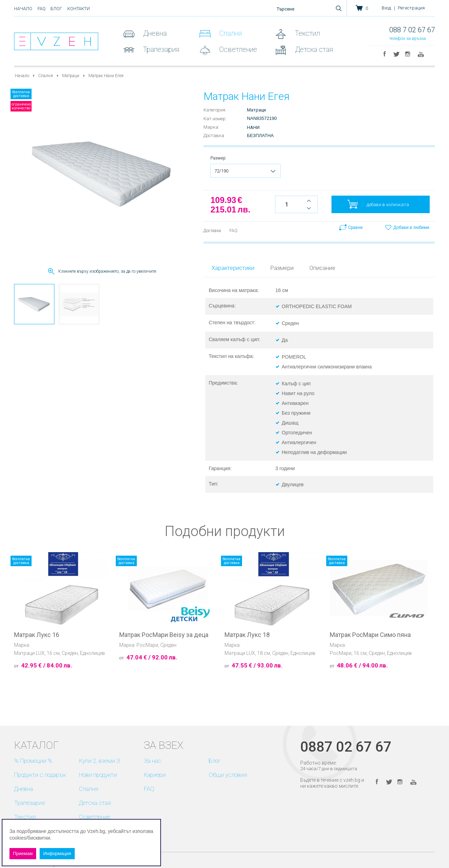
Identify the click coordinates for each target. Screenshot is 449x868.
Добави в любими (411, 228)
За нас (153, 761)
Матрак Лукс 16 (37, 635)
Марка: (211, 127)
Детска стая (313, 49)
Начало (23, 9)
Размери (282, 268)
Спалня (230, 33)
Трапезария (160, 49)
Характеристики (233, 268)
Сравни (355, 228)
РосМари (147, 645)
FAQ (42, 9)
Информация (57, 853)
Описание (322, 268)
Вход (386, 8)
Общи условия (228, 775)
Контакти (79, 9)
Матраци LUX (29, 653)
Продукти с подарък (40, 775)
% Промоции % (33, 761)
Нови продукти (98, 775)
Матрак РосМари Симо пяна (370, 635)
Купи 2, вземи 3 (99, 761)
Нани (253, 127)
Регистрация (411, 8)
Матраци (71, 76)
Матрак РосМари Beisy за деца (164, 635)
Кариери (155, 775)
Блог (56, 9)
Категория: (215, 110)
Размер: (218, 158)
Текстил (307, 33)
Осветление (237, 49)
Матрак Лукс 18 (247, 635)
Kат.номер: (215, 119)
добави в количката (388, 205)
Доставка (214, 135)
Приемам (23, 853)
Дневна (154, 33)
